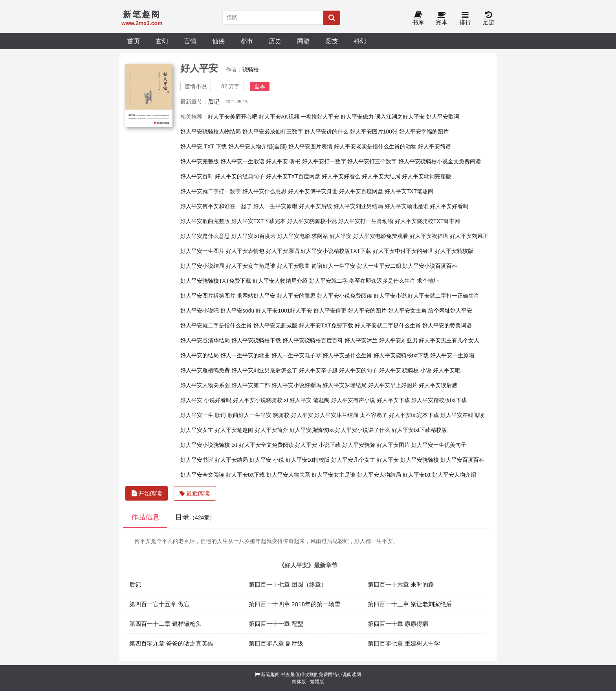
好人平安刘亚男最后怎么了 (264, 370)
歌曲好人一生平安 (249, 415)
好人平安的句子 (358, 370)
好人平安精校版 (454, 251)
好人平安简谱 (434, 146)
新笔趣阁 (270, 675)
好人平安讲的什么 (326, 132)
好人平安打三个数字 (372, 161)
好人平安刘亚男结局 (358, 206)
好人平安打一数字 (324, 161)
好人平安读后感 (438, 385)
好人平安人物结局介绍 (280, 281)
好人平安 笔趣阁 (310, 400)
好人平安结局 (231, 460)
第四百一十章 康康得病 (398, 624)
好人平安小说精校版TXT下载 (336, 251)
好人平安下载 (393, 400)
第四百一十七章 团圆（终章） (288, 584)
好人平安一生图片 (202, 251)
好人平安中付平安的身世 (403, 251)
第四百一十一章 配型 (276, 624)
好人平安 (388, 460)
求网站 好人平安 (332, 236)
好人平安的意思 (296, 296)
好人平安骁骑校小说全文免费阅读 (440, 161)
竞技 (332, 41)
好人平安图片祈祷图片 (208, 296)
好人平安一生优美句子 (439, 445)
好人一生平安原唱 (275, 206)
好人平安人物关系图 (205, 385)
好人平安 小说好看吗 (206, 400)
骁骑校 (251, 69)
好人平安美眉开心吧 (233, 117)
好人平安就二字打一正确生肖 (444, 296)
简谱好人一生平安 (334, 266)
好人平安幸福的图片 (424, 132)
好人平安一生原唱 (452, 355)
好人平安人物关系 (288, 475)
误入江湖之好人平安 (400, 117)
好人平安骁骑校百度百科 (313, 340)
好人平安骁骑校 (420, 460)
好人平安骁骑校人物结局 (211, 132)
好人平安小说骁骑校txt (261, 400)
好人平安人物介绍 (454, 475)
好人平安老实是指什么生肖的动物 (375, 146)
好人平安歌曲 (293, 266)
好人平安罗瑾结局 (345, 385)
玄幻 (162, 41)
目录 (195, 517)
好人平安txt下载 (245, 475)
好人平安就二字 (328, 281)
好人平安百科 (197, 176)
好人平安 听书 (283, 161)
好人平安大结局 (381, 176)
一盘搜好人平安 (320, 117)
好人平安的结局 (200, 355)
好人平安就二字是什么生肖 (388, 325)
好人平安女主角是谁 (251, 266)
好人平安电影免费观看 (381, 236)
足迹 (489, 19)
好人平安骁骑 (359, 445)
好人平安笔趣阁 (234, 430)
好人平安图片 (393, 445)
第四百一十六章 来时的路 (401, 584)
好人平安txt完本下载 (414, 415)
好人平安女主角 (407, 311)
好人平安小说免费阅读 (345, 296)
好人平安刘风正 (469, 236)
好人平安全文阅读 (202, 475)
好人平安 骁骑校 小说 (405, 370)
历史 (275, 41)
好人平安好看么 (341, 176)
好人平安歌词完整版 (427, 176)
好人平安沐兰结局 (336, 415)
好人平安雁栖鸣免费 (205, 370)
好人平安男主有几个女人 (449, 340)
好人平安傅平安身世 (313, 191)
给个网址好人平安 (450, 311)
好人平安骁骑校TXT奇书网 (427, 221)
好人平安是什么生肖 (347, 355)
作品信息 (145, 517)
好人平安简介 (271, 430)
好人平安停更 (330, 311)
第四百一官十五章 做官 (159, 604)
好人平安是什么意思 (205, 236)
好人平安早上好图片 (393, 385)
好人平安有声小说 (353, 400)
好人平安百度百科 (462, 460)
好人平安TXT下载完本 (258, 221)
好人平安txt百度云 (254, 236)
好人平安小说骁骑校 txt (209, 445)
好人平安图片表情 (310, 146)
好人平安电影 (294, 236)
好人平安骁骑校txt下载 (401, 355)
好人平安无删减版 (275, 325)
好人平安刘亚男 (398, 340)
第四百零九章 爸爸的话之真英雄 (171, 643)
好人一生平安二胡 (379, 266)
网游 (303, 41)
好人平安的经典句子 (240, 176)
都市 (247, 41)
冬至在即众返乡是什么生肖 (382, 281)
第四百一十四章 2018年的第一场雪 (295, 604)
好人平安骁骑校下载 (256, 340)
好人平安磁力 (357, 117)
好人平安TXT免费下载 (326, 325)
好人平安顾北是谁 (407, 206)
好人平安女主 (197, 430)
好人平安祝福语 (429, 236)
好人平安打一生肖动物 (366, 221)
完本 (442, 19)
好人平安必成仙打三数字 (273, 132)
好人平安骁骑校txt (312, 430)
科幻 (360, 41)
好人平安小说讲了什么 (363, 430)
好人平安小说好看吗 (296, 385)
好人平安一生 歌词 (203, 415)
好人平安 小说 (267, 460)
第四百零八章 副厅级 (276, 643)
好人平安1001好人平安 (284, 311)
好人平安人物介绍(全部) (258, 146)
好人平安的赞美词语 (447, 325)
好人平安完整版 (200, 161)
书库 (418, 19)
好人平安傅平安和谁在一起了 (216, 206)
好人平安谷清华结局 (205, 340)
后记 (214, 101)
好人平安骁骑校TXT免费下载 (216, 281)
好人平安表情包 (245, 251)
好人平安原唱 (282, 251)
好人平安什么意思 (264, 191)
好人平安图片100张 (374, 132)
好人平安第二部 (251, 385)
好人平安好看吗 (449, 206)
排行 (465, 19)
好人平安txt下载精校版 (419, 430)
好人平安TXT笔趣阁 (409, 191)
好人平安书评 (197, 460)
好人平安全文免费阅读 (266, 445)
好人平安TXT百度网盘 (293, 176)
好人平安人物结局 (379, 475)
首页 (134, 41)
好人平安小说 (390, 296)
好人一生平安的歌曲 (245, 355)
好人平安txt (417, 475)
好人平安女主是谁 (334, 475)
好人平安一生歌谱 (242, 161)
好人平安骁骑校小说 (312, 221)
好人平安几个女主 (353, 460)
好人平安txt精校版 (308, 460)
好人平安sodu (237, 311)
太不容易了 (374, 415)
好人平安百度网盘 (361, 191)
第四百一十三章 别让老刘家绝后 (410, 604)
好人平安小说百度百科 (430, 266)
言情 (190, 41)
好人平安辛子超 (318, 370)
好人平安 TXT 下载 (203, 146)
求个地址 (428, 281)
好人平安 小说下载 (318, 445)
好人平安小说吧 (200, 311)
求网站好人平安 (256, 296)
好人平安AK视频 (279, 117)
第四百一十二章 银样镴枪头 (165, 624)
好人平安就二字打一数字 (211, 191)
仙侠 (218, 41)
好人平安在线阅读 (462, 415)
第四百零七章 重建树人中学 (404, 643)
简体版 (299, 682)
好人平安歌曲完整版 (205, 221)
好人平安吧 (447, 370)
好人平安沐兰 (361, 340)
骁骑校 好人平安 (293, 415)
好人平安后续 (315, 206)
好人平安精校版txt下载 (439, 400)
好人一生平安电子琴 (296, 355)
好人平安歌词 (443, 117)
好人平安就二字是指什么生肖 (216, 325)
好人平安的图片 (367, 311)
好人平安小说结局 (202, 266)
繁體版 (317, 682)
